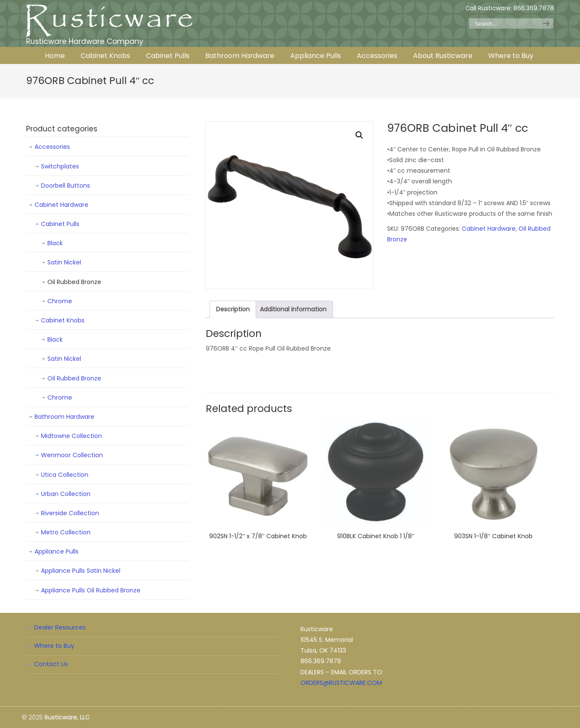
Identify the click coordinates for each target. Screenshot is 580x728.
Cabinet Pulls (60, 224)
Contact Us (51, 664)
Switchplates (60, 166)
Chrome (60, 301)
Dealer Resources (60, 627)
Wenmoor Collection (72, 455)
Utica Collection (65, 475)
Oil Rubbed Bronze (74, 282)
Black (55, 243)
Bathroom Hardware (64, 417)
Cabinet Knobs (63, 320)
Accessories (52, 147)
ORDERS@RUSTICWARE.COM (341, 683)
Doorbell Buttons (66, 186)
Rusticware (109, 21)
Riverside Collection (70, 513)
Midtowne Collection (71, 436)
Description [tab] (233, 309)
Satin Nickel (64, 262)
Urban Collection (66, 494)
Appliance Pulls (57, 551)
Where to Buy (54, 646)
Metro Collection (66, 532)
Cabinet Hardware (489, 229)
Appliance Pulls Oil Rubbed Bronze (91, 590)
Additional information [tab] (293, 309)
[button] (359, 135)
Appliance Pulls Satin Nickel (81, 571)
